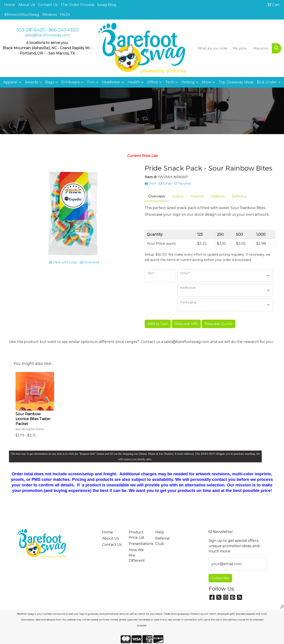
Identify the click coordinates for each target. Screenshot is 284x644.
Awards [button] (31, 82)
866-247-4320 (63, 30)
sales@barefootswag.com (47, 35)
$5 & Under (267, 82)
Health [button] (134, 82)
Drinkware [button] (71, 82)
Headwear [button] (111, 82)
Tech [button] (170, 82)
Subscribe (220, 578)
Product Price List (137, 535)
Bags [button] (50, 82)
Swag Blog (107, 5)
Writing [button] (188, 82)
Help (160, 532)
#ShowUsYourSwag (22, 15)
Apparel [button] (10, 82)
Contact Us (48, 5)
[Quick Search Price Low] (241, 48)
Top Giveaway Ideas (236, 82)
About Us (27, 5)
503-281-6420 (31, 30)
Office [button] (153, 82)
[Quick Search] (211, 48)
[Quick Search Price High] (261, 48)
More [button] (207, 82)
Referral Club (163, 541)
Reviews (50, 15)
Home (10, 5)
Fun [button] (91, 82)
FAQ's (65, 15)
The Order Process (77, 5)
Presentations (139, 544)
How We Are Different (137, 555)
